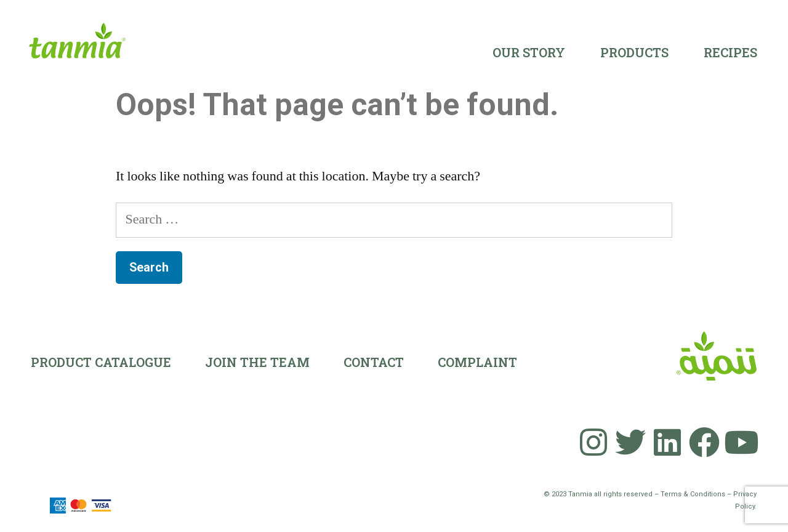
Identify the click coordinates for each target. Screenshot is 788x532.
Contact (374, 362)
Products (634, 52)
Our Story (529, 52)
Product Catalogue (101, 362)
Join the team (257, 362)
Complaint (477, 362)
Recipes (730, 52)
